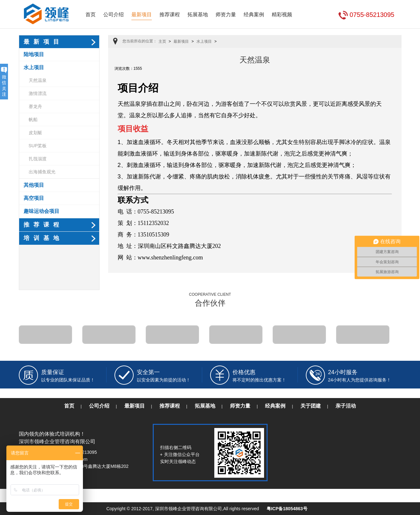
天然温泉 (38, 80)
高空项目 (34, 198)
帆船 (33, 120)
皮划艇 (35, 133)
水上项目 (34, 67)
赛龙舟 (35, 106)
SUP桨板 (38, 146)
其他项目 (34, 185)
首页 (91, 15)
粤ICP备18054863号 (287, 509)
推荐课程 (170, 15)
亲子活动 (346, 406)
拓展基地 (198, 15)
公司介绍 (114, 15)
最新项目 (142, 15)
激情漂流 (38, 93)
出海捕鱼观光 (42, 172)
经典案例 (254, 15)
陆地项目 (34, 54)
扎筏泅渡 (38, 159)
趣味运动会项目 (41, 211)
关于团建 (311, 406)
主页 (162, 41)
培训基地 (43, 238)
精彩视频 (282, 15)
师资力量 (226, 15)
